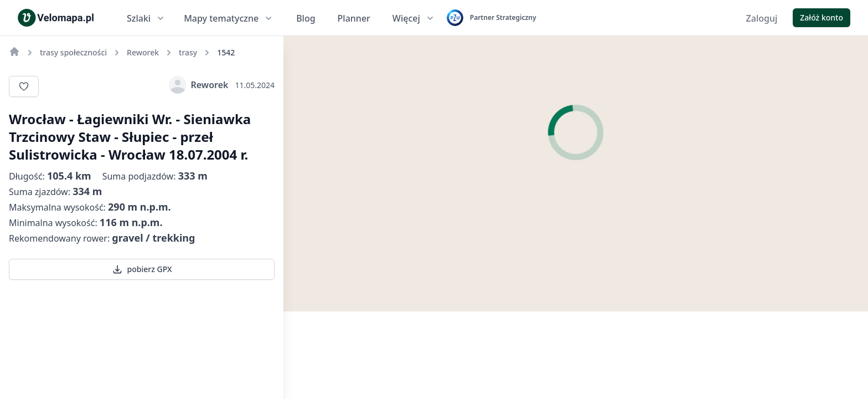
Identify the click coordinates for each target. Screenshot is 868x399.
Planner (354, 18)
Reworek (199, 85)
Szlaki (146, 18)
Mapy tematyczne (229, 18)
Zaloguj (762, 18)
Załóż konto (821, 17)
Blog (306, 18)
